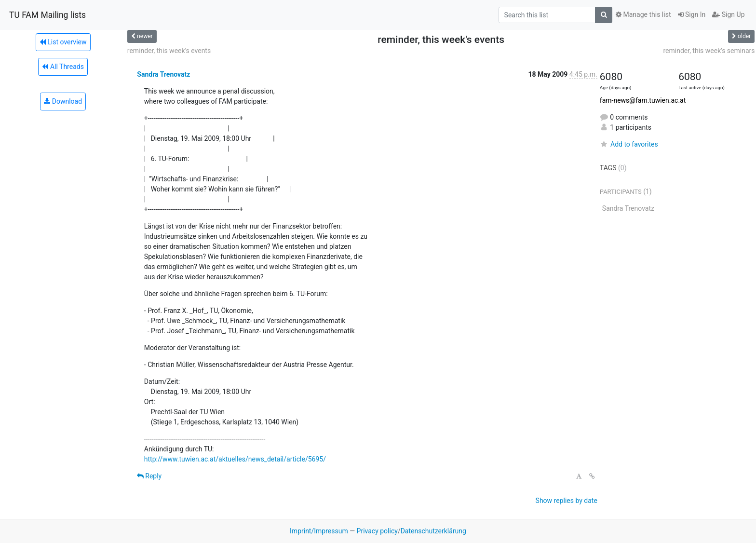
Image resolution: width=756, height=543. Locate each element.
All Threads (63, 67)
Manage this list (643, 14)
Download (63, 101)
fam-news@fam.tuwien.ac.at (643, 100)
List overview (63, 42)
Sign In (692, 14)
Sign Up (728, 14)
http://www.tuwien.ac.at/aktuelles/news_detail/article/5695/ (235, 459)
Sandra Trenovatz (163, 74)
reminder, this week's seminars (709, 51)
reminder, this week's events (169, 51)
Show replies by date (567, 501)
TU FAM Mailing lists (47, 15)
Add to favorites (629, 144)
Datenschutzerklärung (433, 531)
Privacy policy (377, 531)
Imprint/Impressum (319, 531)
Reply (149, 476)
